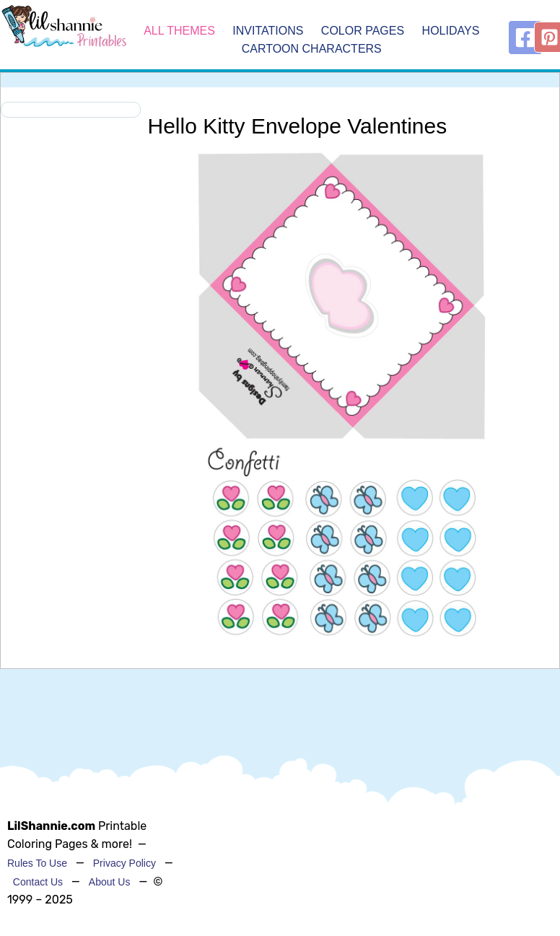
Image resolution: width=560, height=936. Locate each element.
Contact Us (38, 882)
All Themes (179, 31)
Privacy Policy (124, 863)
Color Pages (364, 31)
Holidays (451, 31)
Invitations (270, 31)
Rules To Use (37, 863)
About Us (110, 882)
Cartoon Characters (312, 49)
